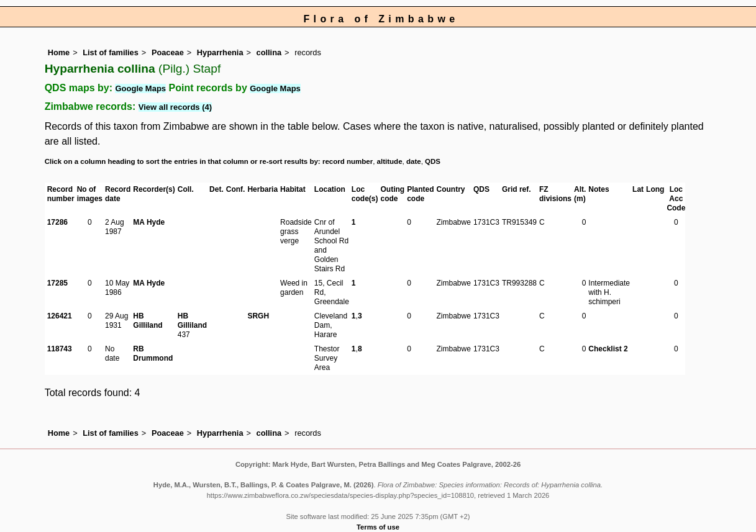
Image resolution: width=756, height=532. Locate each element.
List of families (111, 52)
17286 (57, 222)
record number (348, 161)
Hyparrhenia (220, 52)
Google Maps (140, 88)
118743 (60, 349)
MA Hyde (149, 222)
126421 (60, 316)
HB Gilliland (148, 321)
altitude (390, 161)
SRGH (258, 316)
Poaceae (168, 52)
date (414, 161)
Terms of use (378, 527)
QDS (433, 161)
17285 (57, 283)
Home (59, 52)
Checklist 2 (608, 349)
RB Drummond (153, 354)
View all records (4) (175, 107)
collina (269, 52)
